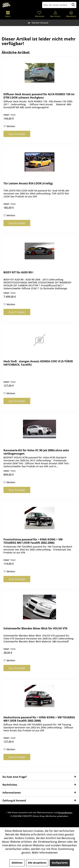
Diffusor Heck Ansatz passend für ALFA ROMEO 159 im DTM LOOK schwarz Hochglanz (39, 96)
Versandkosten (65, 812)
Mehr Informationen (45, 853)
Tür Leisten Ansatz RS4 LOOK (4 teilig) (28, 183)
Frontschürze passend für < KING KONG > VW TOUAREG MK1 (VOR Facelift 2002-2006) (33, 541)
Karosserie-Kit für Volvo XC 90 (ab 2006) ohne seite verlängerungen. (36, 452)
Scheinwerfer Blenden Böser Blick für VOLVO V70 (35, 628)
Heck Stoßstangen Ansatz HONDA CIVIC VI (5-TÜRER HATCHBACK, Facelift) (38, 363)
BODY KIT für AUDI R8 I (18, 272)
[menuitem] (71, 14)
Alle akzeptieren (37, 863)
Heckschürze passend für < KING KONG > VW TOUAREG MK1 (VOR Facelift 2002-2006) (39, 719)
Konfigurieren (60, 863)
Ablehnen (17, 863)
